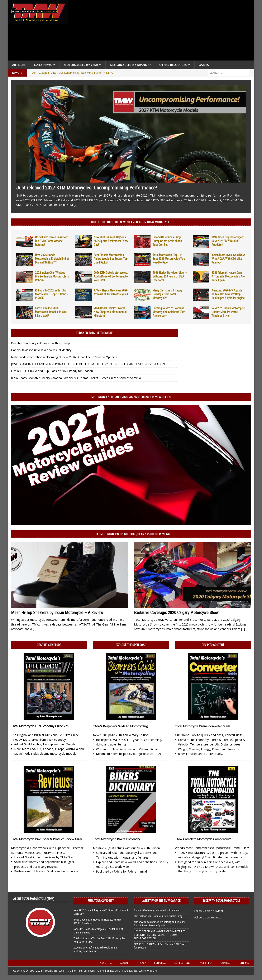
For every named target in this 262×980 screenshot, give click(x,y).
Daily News (43, 65)
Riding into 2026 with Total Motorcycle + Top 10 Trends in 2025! (51, 294)
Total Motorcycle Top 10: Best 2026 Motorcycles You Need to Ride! (169, 259)
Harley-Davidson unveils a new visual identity (41, 350)
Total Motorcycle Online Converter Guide (203, 726)
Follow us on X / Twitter (209, 911)
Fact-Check (205, 963)
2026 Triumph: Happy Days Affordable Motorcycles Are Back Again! (228, 276)
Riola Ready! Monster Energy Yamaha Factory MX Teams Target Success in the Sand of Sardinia (76, 378)
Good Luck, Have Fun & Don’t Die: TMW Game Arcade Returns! (52, 241)
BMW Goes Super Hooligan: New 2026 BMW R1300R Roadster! (228, 241)
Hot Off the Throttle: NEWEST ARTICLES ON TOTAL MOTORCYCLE (131, 222)
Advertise (106, 963)
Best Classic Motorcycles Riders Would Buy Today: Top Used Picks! (111, 259)
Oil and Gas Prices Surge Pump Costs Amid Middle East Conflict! (168, 241)
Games (204, 65)
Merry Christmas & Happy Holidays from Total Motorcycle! (167, 294)
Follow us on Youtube (208, 917)
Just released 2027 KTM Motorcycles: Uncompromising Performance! (87, 188)
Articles (19, 65)
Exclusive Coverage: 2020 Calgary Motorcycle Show (176, 613)
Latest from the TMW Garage (161, 901)
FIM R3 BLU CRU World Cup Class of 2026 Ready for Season (52, 371)
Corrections (182, 963)
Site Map (245, 963)
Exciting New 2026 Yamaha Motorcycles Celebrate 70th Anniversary (169, 312)
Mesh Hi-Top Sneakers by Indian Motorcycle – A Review (57, 613)
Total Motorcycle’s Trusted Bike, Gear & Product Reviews (131, 534)
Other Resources (173, 65)
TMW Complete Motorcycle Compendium (203, 839)
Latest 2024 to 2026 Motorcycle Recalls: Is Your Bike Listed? (51, 312)
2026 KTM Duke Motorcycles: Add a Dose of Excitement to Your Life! (111, 276)
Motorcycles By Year (81, 65)
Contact (226, 963)
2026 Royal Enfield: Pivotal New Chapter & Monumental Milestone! (110, 312)
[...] (76, 205)
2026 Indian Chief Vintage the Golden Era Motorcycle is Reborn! (52, 276)
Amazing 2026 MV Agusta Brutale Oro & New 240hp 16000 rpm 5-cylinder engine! (228, 294)
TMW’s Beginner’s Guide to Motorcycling (120, 726)
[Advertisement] (163, 31)
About (124, 963)
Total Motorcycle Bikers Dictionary (116, 839)
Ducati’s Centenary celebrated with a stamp (40, 343)
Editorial (160, 963)
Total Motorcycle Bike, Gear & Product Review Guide (47, 839)
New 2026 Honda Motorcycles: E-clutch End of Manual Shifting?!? (52, 259)
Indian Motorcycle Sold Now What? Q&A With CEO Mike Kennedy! (228, 259)
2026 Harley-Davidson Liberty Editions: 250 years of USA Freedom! (170, 276)
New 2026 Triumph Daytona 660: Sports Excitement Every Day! (111, 241)
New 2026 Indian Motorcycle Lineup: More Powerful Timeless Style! (228, 312)
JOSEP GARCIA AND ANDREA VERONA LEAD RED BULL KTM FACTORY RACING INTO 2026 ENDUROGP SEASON (88, 364)
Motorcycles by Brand (128, 65)
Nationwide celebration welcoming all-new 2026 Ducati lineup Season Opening (64, 357)
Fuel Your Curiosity (101, 901)
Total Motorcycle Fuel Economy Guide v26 (40, 726)
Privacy (141, 963)
